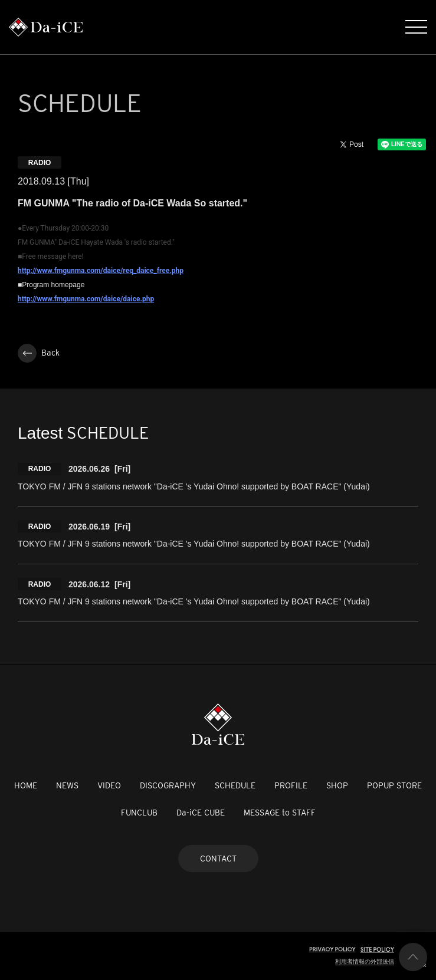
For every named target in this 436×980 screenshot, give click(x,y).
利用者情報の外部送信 (365, 961)
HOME (26, 785)
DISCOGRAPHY (168, 785)
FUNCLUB (139, 813)
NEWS (67, 785)
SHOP (337, 785)
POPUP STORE (394, 785)
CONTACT (218, 859)
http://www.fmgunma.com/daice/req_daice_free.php (101, 271)
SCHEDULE (235, 785)
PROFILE (291, 785)
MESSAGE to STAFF (280, 813)
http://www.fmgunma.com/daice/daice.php (86, 299)
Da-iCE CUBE (201, 813)
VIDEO (109, 785)
